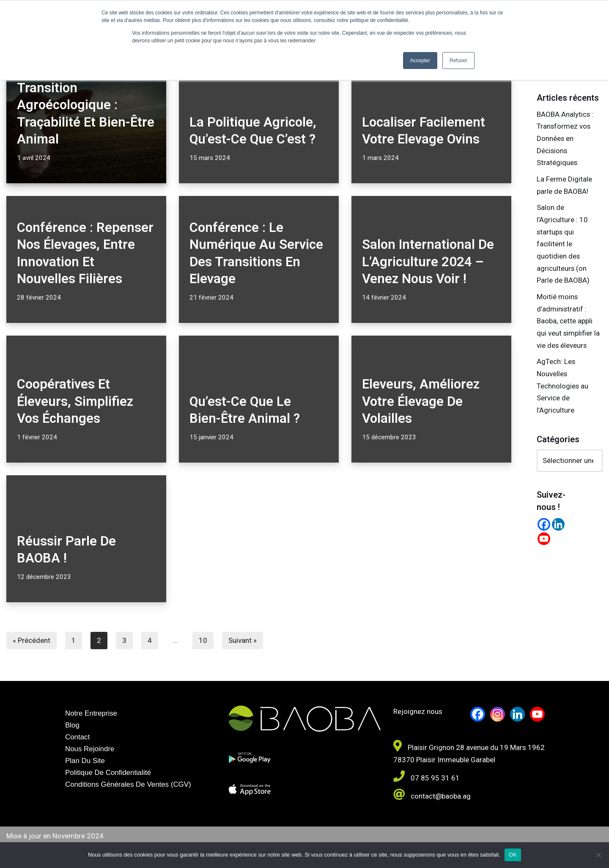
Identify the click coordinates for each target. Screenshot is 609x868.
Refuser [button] (458, 61)
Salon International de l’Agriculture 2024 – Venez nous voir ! (428, 262)
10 (203, 640)
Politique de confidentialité (108, 773)
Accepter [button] (420, 61)
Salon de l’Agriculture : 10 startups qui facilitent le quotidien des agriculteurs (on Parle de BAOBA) (563, 245)
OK (513, 855)
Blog (72, 725)
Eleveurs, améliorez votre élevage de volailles (421, 401)
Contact (78, 737)
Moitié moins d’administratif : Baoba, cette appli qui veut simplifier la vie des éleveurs (568, 322)
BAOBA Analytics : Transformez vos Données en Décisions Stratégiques (565, 139)
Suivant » (243, 640)
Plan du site (85, 761)
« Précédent (32, 640)
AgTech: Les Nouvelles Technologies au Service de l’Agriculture (563, 388)
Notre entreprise (91, 713)
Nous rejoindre (90, 749)
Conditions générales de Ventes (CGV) (129, 785)
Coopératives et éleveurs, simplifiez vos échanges (75, 401)
